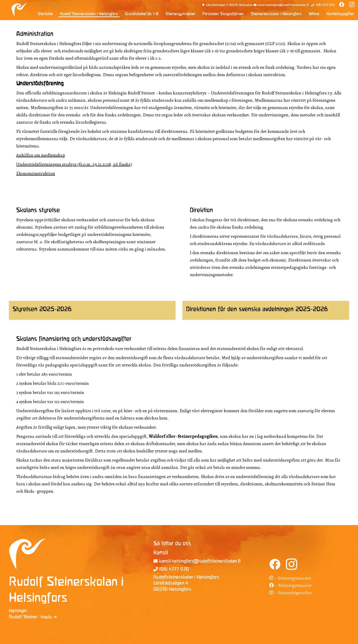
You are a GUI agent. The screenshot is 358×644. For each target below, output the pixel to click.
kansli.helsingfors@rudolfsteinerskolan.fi (283, 5)
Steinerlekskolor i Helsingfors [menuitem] (276, 14)
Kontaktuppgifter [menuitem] (340, 14)
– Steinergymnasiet (290, 578)
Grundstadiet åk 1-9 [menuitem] (142, 14)
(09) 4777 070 (325, 5)
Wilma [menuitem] (314, 14)
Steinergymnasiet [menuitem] (180, 14)
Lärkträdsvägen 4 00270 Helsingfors (229, 5)
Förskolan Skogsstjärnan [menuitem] (223, 14)
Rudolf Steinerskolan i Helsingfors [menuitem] (89, 14)
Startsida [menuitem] (45, 14)
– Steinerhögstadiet (291, 593)
